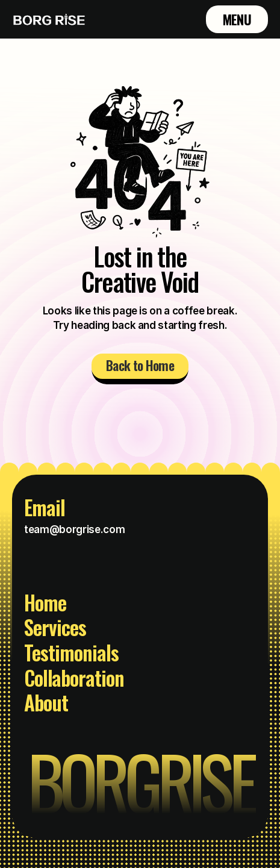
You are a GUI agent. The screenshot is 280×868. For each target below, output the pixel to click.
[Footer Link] (52, 606)
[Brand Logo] (49, 20)
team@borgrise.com (74, 529)
